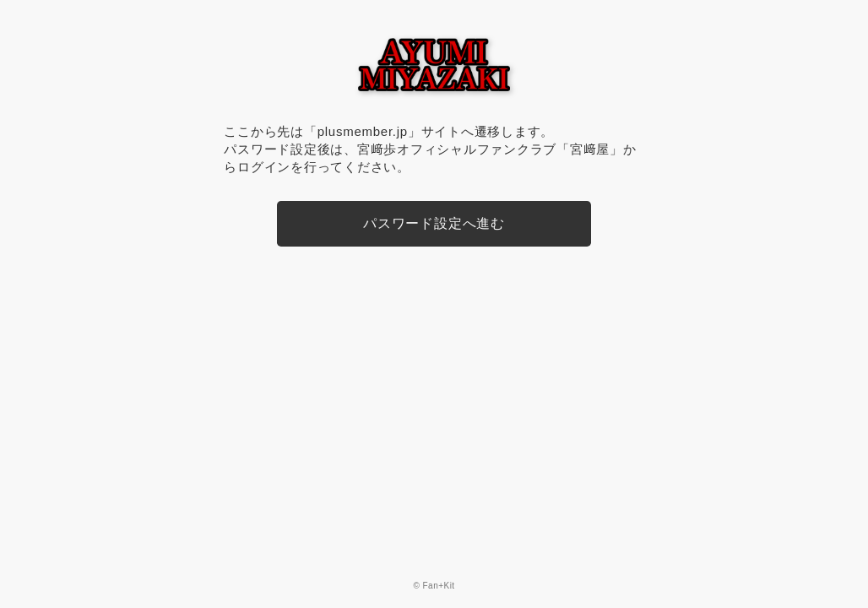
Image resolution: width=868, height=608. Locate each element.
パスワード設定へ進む (434, 223)
